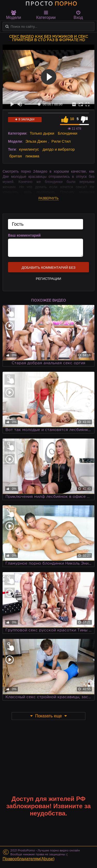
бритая (16, 156)
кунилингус (29, 149)
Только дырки (42, 133)
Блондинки (68, 133)
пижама (32, 156)
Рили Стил (61, 141)
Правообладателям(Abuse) (29, 859)
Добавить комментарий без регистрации (48, 269)
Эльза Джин (36, 141)
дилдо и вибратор (58, 149)
